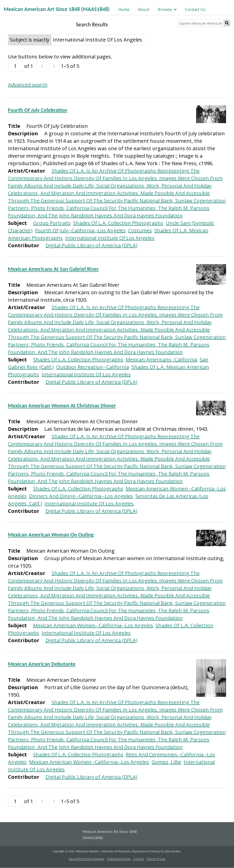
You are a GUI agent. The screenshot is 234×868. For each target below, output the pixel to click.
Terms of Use (156, 859)
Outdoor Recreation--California (93, 367)
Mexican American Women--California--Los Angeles (93, 625)
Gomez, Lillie (166, 762)
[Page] (15, 66)
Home (124, 9)
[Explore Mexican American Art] (201, 23)
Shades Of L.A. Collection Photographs (118, 223)
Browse (165, 9)
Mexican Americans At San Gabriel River (53, 269)
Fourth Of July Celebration (38, 110)
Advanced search (28, 85)
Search (227, 23)
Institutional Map (119, 859)
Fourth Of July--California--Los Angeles (80, 230)
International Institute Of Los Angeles (110, 238)
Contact (139, 859)
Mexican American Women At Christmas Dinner (62, 406)
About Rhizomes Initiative (87, 859)
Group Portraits (52, 223)
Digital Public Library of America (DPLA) (91, 245)
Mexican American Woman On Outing (51, 535)
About (144, 9)
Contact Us (195, 9)
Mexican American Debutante (42, 664)
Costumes (140, 230)
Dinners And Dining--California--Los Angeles (81, 496)
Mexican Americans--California (161, 360)
